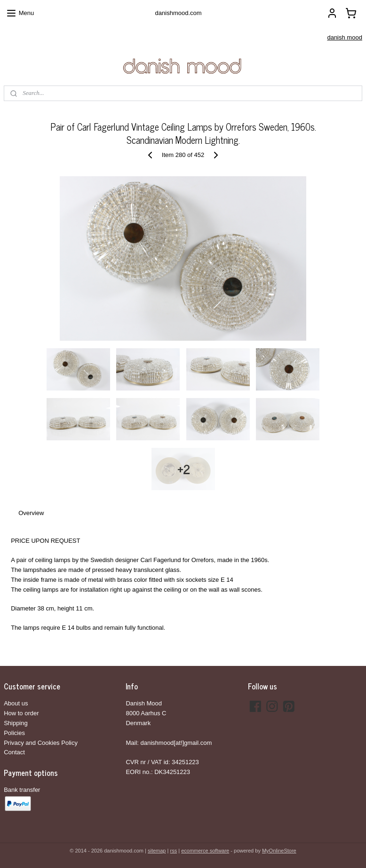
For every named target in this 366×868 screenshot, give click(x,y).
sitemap (157, 851)
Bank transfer (22, 790)
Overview (31, 513)
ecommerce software (205, 851)
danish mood (344, 37)
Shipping (16, 723)
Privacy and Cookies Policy (41, 743)
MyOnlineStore (279, 851)
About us (16, 703)
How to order (21, 713)
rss (173, 851)
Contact (14, 752)
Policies (14, 733)
